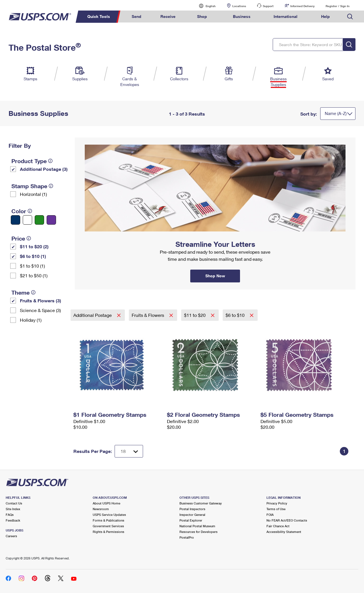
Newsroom (101, 509)
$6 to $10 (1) (33, 256)
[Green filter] (39, 220)
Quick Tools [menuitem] (99, 16)
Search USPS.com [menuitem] (350, 17)
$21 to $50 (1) (34, 275)
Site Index (13, 509)
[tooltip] (50, 161)
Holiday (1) (31, 320)
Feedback (13, 520)
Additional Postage (93, 315)
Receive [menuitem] (168, 16)
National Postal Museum (197, 526)
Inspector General (192, 515)
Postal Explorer (191, 520)
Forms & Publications (108, 520)
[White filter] (27, 220)
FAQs (10, 515)
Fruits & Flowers (148, 315)
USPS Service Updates (109, 515)
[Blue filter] (15, 220)
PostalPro (187, 537)
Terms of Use (276, 509)
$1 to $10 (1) (32, 266)
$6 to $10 (236, 315)
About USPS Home (106, 503)
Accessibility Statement (284, 532)
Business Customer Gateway (201, 503)
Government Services (108, 526)
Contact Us (14, 503)
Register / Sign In (338, 6)
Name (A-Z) (336, 113)
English (205, 6)
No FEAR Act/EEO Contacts (287, 520)
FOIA (270, 515)
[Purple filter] (51, 220)
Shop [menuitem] (202, 16)
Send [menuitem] (136, 16)
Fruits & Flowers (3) (41, 300)
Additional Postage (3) (44, 169)
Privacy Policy (277, 503)
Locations (239, 6)
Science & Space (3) (40, 310)
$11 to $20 (195, 315)
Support (268, 6)
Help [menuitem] (325, 16)
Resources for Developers (198, 532)
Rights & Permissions (108, 532)
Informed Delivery (302, 6)
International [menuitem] (286, 16)
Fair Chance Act (278, 526)
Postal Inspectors (192, 509)
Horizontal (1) (33, 194)
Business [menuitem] (242, 16)
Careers (11, 536)
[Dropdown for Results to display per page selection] (129, 451)
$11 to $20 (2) (34, 246)
